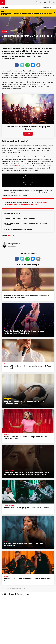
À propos (20, 594)
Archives (5, 594)
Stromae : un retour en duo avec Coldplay (19, 219)
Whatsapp (28, 65)
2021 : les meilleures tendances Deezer (18, 230)
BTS (17, 166)
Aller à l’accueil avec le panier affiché (41, 2)
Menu (54, 2)
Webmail (45, 2)
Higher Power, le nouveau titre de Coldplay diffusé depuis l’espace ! (25, 224)
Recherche (37, 2)
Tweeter (22, 65)
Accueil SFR (3, 2)
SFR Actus (5, 7)
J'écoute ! (28, 134)
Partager (17, 65)
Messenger (33, 65)
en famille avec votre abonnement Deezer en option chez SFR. (26, 204)
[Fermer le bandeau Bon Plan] (54, 13)
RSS (27, 594)
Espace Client (50, 2)
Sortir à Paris (12, 235)
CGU (13, 594)
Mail (38, 65)
